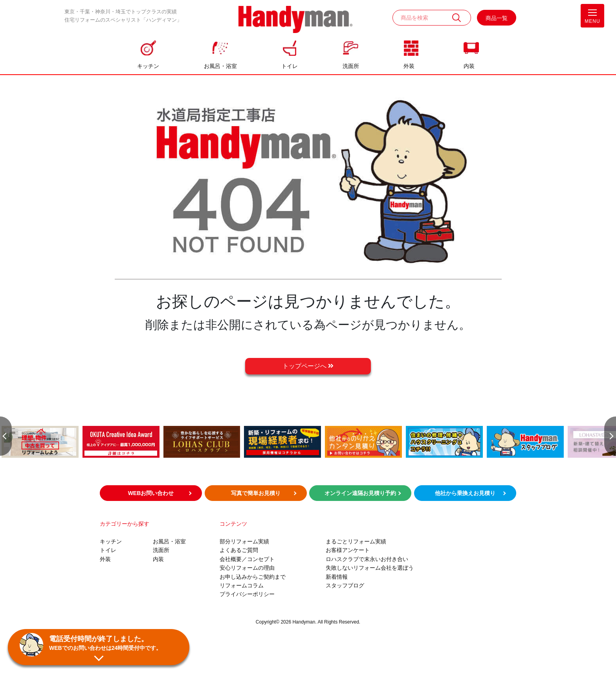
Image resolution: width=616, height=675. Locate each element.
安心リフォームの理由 (247, 568)
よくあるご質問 (239, 550)
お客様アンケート (348, 550)
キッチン (148, 66)
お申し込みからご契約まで (253, 577)
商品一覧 (497, 18)
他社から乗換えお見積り (465, 493)
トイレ (290, 66)
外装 (409, 66)
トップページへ (308, 366)
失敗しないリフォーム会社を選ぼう (370, 568)
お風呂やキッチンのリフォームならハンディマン (295, 20)
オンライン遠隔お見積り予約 (360, 493)
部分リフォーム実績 (244, 541)
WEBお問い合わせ (151, 493)
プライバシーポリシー (247, 594)
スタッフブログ (345, 585)
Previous (6, 433)
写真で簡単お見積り (256, 493)
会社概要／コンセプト (247, 559)
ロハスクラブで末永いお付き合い (367, 559)
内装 (469, 66)
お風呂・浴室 (220, 66)
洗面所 (351, 66)
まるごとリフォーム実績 (356, 541)
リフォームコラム (242, 585)
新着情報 (337, 577)
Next (610, 433)
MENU (592, 18)
